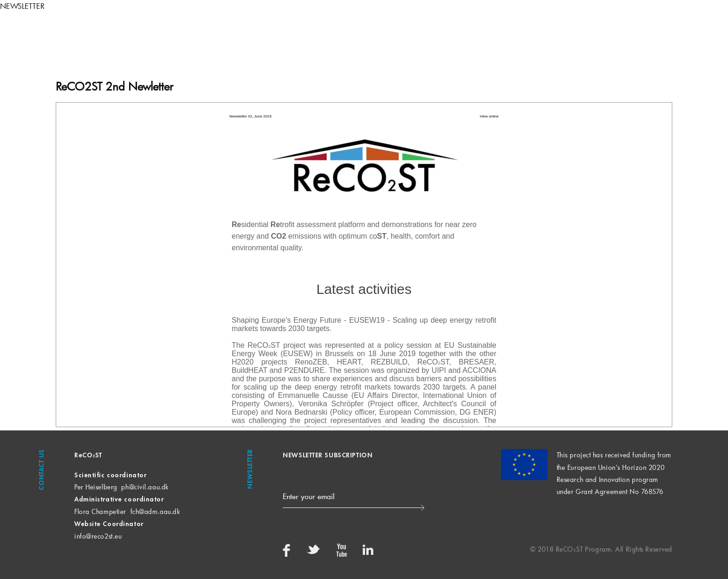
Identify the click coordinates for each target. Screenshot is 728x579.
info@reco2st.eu (98, 536)
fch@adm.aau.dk (155, 511)
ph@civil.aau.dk (145, 487)
